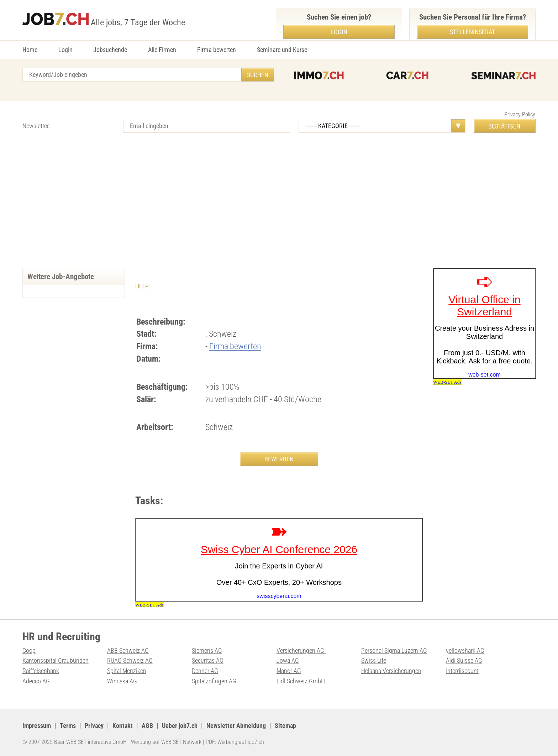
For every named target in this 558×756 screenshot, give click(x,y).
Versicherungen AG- (301, 650)
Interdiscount (462, 671)
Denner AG (205, 671)
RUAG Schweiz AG (130, 660)
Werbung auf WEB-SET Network (166, 742)
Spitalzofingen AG (214, 681)
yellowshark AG (465, 650)
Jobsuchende (110, 50)
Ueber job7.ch (180, 726)
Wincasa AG (122, 681)
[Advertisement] (279, 208)
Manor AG (289, 671)
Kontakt (123, 726)
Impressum (37, 726)
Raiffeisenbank (41, 671)
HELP (142, 286)
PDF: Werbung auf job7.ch (235, 742)
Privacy (94, 726)
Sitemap (285, 726)
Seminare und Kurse (282, 50)
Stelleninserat (472, 32)
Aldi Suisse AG (464, 660)
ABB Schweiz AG (128, 650)
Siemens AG (207, 650)
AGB (147, 726)
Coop (29, 650)
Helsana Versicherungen (391, 671)
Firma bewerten (217, 50)
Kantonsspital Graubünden (56, 660)
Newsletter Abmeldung (236, 726)
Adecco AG (36, 681)
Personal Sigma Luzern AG (394, 650)
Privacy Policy (520, 114)
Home (30, 50)
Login (65, 50)
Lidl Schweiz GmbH (301, 681)
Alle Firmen (162, 50)
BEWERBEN (279, 459)
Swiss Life (374, 660)
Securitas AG (208, 660)
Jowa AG (288, 660)
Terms (68, 726)
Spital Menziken (127, 671)
